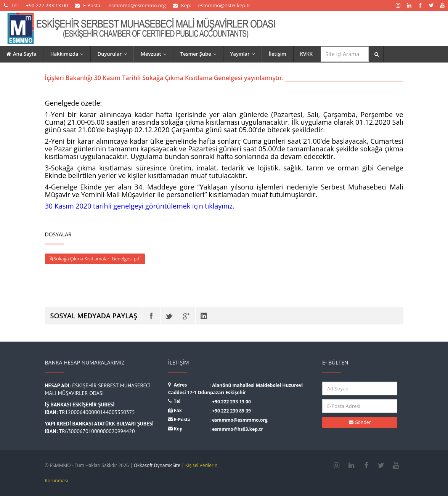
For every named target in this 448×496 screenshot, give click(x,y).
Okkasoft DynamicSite (157, 465)
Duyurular (114, 54)
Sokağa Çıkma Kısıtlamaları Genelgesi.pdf (95, 259)
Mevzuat (155, 54)
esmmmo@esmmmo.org (240, 420)
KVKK (306, 54)
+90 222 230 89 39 (231, 411)
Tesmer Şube (200, 54)
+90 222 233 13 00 (231, 402)
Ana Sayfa (22, 54)
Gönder (360, 422)
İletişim (278, 54)
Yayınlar (244, 54)
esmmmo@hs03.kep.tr (238, 429)
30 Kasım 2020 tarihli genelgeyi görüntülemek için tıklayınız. (140, 206)
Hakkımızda (69, 54)
